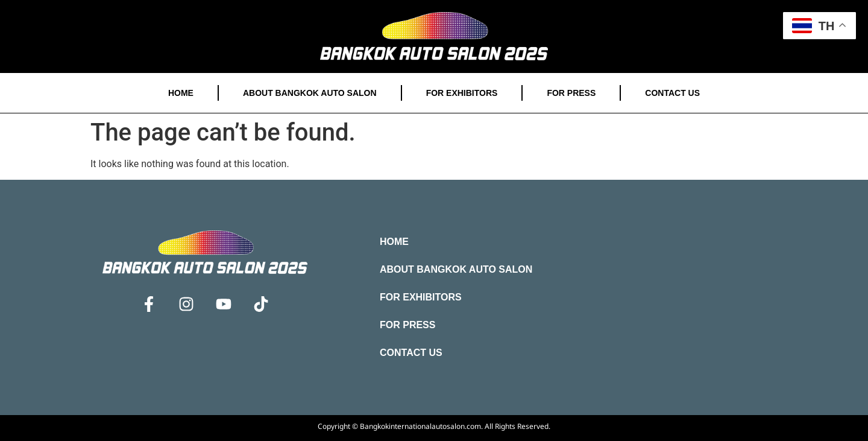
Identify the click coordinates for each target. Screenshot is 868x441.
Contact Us (672, 93)
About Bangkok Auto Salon (310, 93)
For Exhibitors (462, 93)
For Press (571, 93)
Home (181, 93)
